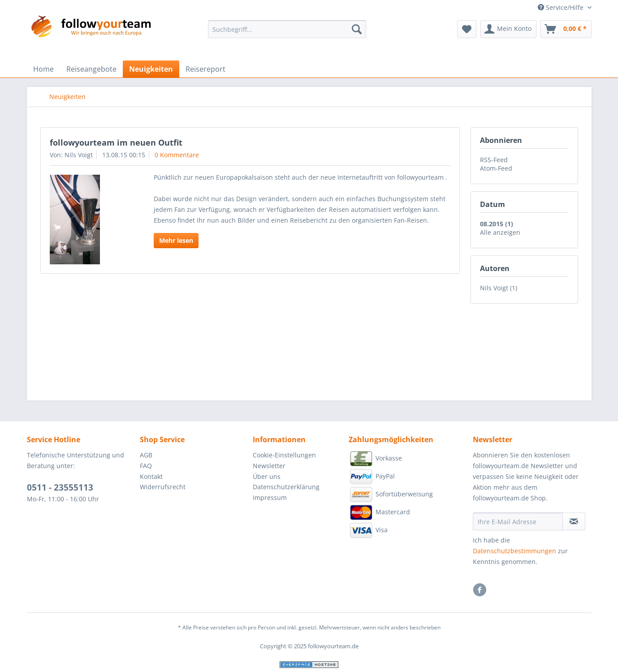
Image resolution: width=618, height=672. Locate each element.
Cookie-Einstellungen (284, 455)
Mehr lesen (176, 240)
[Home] (43, 69)
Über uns (267, 476)
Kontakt (151, 476)
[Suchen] (357, 29)
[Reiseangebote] (91, 69)
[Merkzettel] (467, 29)
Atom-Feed (496, 168)
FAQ (146, 466)
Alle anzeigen (500, 232)
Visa (368, 530)
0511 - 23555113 (60, 487)
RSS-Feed (494, 160)
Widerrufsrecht (163, 487)
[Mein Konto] (508, 29)
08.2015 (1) (497, 224)
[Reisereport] (205, 69)
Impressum (270, 498)
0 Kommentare (177, 155)
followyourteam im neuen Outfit (116, 142)
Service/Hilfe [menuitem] (562, 7)
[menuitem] (287, 33)
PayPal (372, 477)
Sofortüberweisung (391, 495)
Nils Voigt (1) (499, 288)
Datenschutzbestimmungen (514, 551)
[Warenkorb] (566, 29)
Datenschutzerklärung (286, 487)
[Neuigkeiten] (151, 69)
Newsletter (269, 466)
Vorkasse (375, 459)
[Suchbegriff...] (287, 29)
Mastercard (379, 513)
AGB (146, 455)
